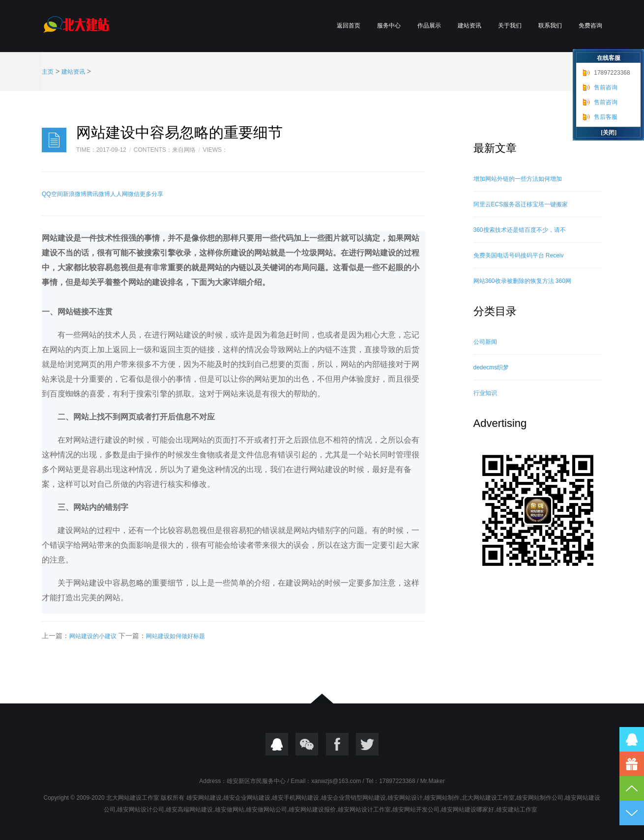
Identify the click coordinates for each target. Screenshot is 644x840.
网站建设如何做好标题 (176, 636)
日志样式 (54, 140)
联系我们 (550, 26)
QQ (277, 744)
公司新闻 (485, 342)
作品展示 (429, 26)
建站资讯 (469, 26)
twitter (367, 744)
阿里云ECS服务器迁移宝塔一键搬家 (521, 204)
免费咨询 (590, 26)
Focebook (337, 744)
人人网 (119, 194)
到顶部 (632, 788)
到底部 (632, 813)
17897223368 (612, 73)
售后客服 (606, 117)
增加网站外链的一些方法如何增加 (518, 179)
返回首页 (349, 26)
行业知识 (485, 393)
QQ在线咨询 (632, 739)
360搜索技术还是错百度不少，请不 (520, 230)
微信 (134, 194)
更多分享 (151, 194)
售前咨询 (606, 87)
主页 (48, 72)
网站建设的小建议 (93, 636)
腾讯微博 (98, 194)
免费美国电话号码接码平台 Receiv (519, 255)
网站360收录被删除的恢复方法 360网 (522, 281)
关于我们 (510, 26)
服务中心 (389, 26)
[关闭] (609, 133)
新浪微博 (75, 194)
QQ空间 (52, 194)
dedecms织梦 (491, 367)
